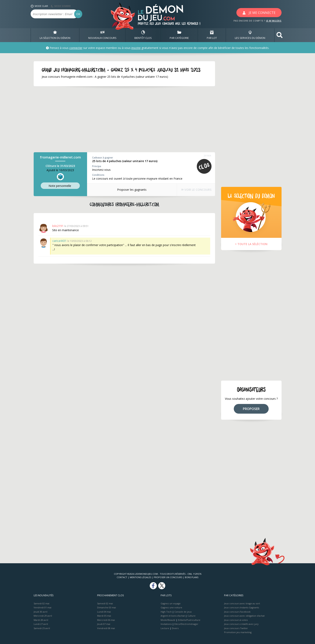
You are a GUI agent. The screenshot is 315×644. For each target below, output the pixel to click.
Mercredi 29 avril (43, 616)
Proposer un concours (168, 577)
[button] (280, 35)
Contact (122, 577)
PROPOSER (251, 409)
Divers (175, 628)
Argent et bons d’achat (173, 616)
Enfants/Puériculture (189, 620)
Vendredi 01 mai (43, 607)
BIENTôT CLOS (143, 35)
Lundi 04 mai (104, 612)
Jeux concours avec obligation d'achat (244, 616)
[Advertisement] (124, 119)
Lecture (165, 628)
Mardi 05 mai (104, 616)
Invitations (166, 624)
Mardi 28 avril (41, 620)
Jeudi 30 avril (41, 612)
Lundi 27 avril (41, 624)
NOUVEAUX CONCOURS (102, 35)
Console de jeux (183, 612)
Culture (191, 616)
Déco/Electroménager (186, 624)
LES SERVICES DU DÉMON (250, 35)
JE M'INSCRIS (274, 21)
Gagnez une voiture (171, 607)
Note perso (60, 186)
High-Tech (166, 612)
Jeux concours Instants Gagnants (242, 607)
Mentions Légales (140, 577)
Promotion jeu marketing (238, 632)
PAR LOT (212, 35)
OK (78, 14)
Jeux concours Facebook (237, 612)
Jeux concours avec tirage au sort (242, 603)
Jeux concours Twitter (236, 628)
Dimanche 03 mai (107, 607)
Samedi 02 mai (42, 603)
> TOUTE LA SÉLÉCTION (251, 244)
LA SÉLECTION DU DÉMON (55, 35)
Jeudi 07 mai (104, 624)
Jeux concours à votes (236, 620)
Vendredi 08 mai (106, 628)
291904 (207, 156)
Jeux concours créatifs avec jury (241, 624)
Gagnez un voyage (171, 603)
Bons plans (192, 577)
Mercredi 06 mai (106, 620)
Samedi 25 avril (42, 628)
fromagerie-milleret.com (60, 157)
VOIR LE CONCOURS (194, 190)
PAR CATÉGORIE (179, 35)
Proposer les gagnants (129, 190)
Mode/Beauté (168, 620)
